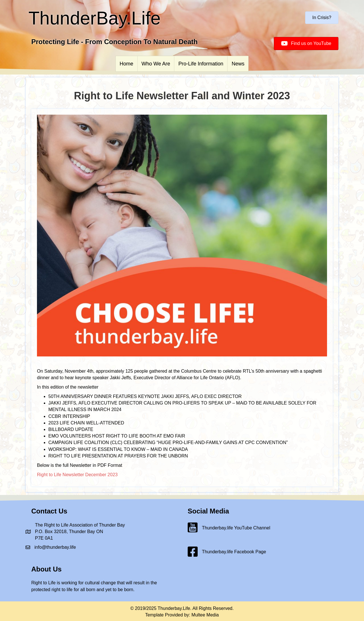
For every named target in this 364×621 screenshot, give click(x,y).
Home (127, 64)
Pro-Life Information (201, 64)
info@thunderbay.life (55, 547)
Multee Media (205, 615)
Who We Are (156, 64)
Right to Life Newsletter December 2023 (77, 475)
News (238, 64)
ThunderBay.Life (95, 18)
